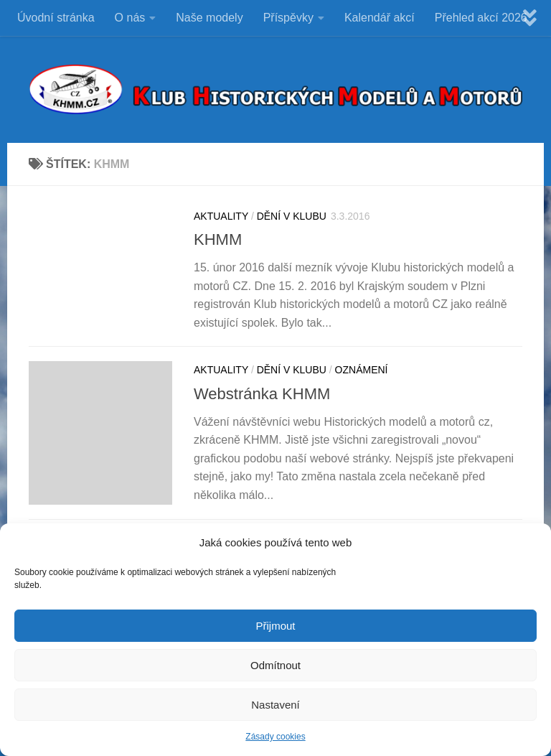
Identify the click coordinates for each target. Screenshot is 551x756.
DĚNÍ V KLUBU (292, 216)
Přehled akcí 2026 (481, 18)
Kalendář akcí (380, 18)
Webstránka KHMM (262, 394)
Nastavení (275, 706)
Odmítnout (275, 667)
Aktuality (221, 216)
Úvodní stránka (56, 18)
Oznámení (362, 370)
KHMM (218, 239)
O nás (130, 18)
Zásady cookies (275, 739)
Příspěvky (288, 18)
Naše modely (209, 18)
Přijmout (275, 627)
